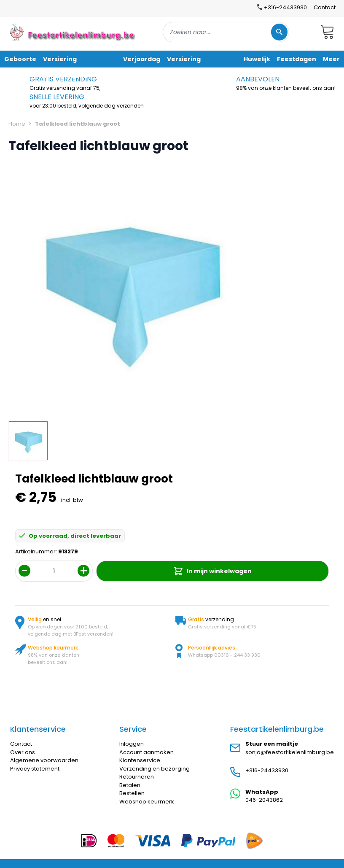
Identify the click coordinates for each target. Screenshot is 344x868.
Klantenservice (140, 760)
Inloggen (132, 744)
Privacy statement (35, 769)
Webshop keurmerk (147, 802)
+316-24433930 (267, 770)
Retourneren (137, 777)
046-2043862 (264, 800)
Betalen (130, 785)
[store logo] (73, 32)
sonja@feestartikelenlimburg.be (290, 752)
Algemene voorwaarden (44, 760)
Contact (325, 7)
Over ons (23, 752)
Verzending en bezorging (155, 769)
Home (17, 124)
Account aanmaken (146, 752)
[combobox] (226, 32)
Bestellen (132, 793)
